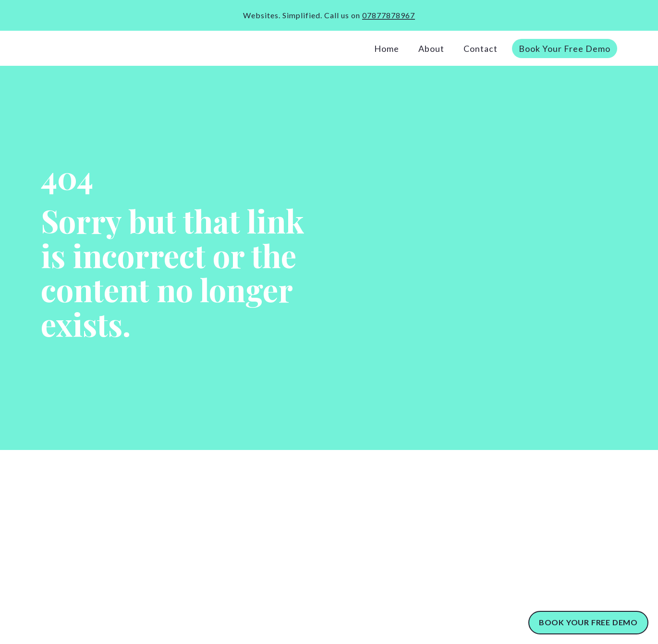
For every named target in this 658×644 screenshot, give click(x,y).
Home (387, 49)
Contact (481, 49)
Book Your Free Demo (565, 49)
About (431, 49)
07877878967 (389, 15)
